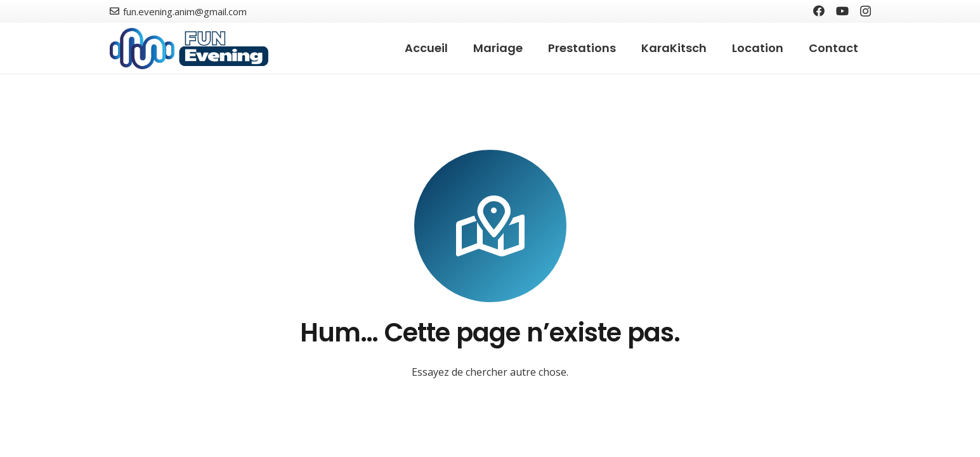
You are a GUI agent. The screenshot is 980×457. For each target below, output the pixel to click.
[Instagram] (866, 11)
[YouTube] (842, 11)
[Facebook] (819, 11)
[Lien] (189, 49)
